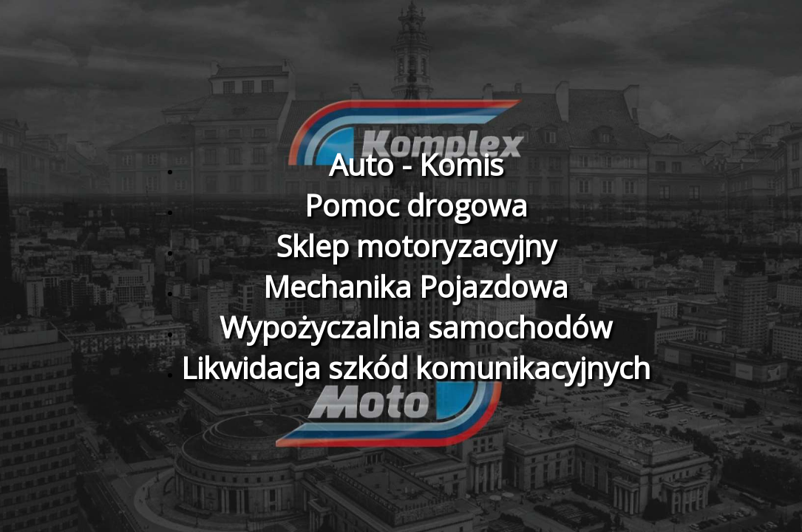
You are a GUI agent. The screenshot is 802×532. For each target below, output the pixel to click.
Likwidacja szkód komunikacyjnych (416, 368)
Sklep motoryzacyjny (416, 246)
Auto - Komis (416, 164)
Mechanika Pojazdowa (416, 286)
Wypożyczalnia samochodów (416, 327)
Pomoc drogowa (416, 205)
